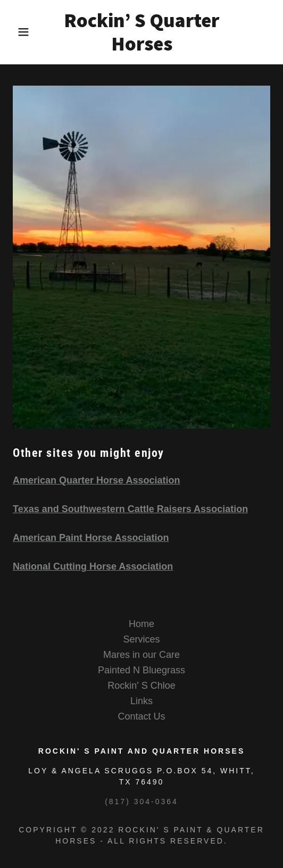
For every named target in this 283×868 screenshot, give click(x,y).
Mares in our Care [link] (141, 655)
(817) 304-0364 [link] (141, 802)
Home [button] (141, 624)
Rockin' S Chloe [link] (141, 686)
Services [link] (141, 639)
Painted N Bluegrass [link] (141, 670)
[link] (141, 32)
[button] (20, 32)
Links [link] (141, 701)
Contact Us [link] (141, 716)
